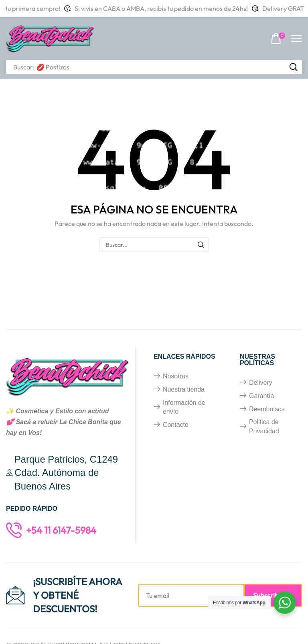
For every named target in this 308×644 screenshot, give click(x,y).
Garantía (261, 396)
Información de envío (184, 407)
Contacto (176, 425)
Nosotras (176, 376)
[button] (278, 39)
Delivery (261, 383)
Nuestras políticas (257, 360)
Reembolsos (267, 409)
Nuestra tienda (184, 389)
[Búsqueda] (294, 67)
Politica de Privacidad (264, 427)
